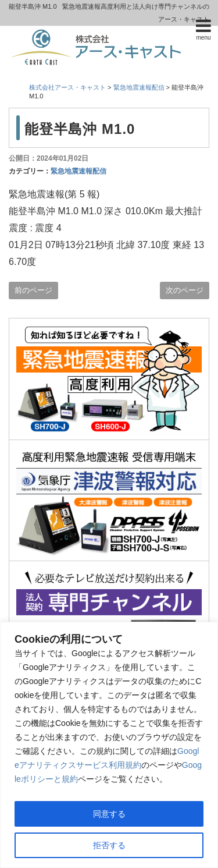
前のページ (33, 290)
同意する (109, 814)
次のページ (185, 290)
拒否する (109, 845)
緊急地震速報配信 (78, 171)
